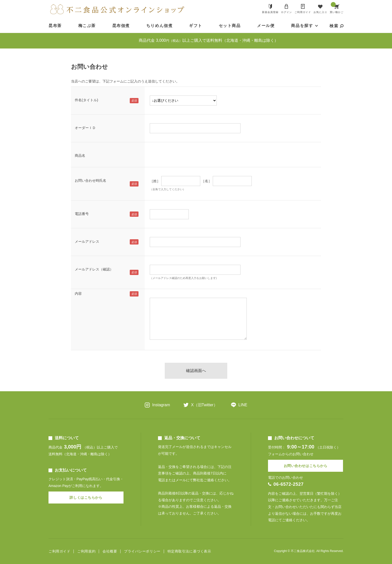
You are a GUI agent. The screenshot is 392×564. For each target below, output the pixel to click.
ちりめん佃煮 (159, 26)
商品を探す (302, 26)
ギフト (196, 26)
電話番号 (82, 214)
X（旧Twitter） (204, 405)
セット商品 (230, 26)
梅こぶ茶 (87, 26)
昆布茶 (55, 26)
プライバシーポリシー (142, 551)
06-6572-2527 (289, 484)
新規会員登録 (270, 12)
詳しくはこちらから (86, 497)
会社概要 (110, 551)
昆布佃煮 (121, 26)
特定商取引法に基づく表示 (189, 551)
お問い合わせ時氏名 (90, 180)
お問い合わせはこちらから (306, 466)
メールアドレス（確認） (94, 269)
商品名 (80, 155)
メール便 (266, 26)
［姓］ (155, 181)
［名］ (206, 181)
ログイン (286, 12)
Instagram (161, 405)
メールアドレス (87, 241)
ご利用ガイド (303, 12)
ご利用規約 (86, 551)
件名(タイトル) (86, 100)
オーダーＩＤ (85, 128)
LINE (243, 405)
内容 (78, 293)
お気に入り (320, 12)
